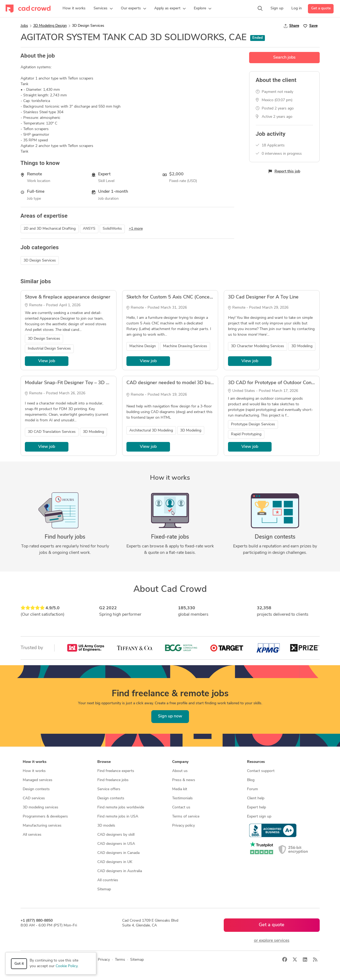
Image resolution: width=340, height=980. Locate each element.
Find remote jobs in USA (118, 817)
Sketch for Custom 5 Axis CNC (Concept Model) (178, 297)
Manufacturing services (42, 826)
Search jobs (284, 58)
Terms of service (186, 817)
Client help (256, 798)
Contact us (181, 807)
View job (47, 361)
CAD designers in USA (116, 844)
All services (32, 835)
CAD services (34, 798)
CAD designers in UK (115, 862)
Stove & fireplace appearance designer (68, 297)
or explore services (272, 941)
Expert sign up (259, 817)
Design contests (36, 789)
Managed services (38, 780)
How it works (34, 771)
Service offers (109, 789)
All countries (108, 880)
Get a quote (321, 8)
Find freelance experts (116, 771)
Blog (251, 780)
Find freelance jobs (113, 780)
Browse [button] (104, 762)
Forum (252, 789)
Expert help (256, 807)
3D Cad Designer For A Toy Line (263, 297)
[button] (103, 9)
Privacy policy (183, 826)
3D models (106, 826)
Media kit (180, 789)
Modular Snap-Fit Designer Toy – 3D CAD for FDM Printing (89, 383)
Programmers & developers (45, 817)
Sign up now (170, 716)
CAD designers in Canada (118, 853)
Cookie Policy (67, 966)
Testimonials (182, 798)
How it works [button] (35, 762)
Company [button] (180, 762)
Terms (120, 960)
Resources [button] (256, 762)
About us (180, 771)
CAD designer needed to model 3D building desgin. (183, 383)
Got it (19, 964)
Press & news (184, 780)
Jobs (24, 26)
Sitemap (104, 889)
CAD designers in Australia (120, 871)
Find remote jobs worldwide (121, 807)
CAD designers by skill (116, 835)
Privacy (104, 960)
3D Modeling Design (50, 26)
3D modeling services (40, 807)
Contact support (261, 771)
